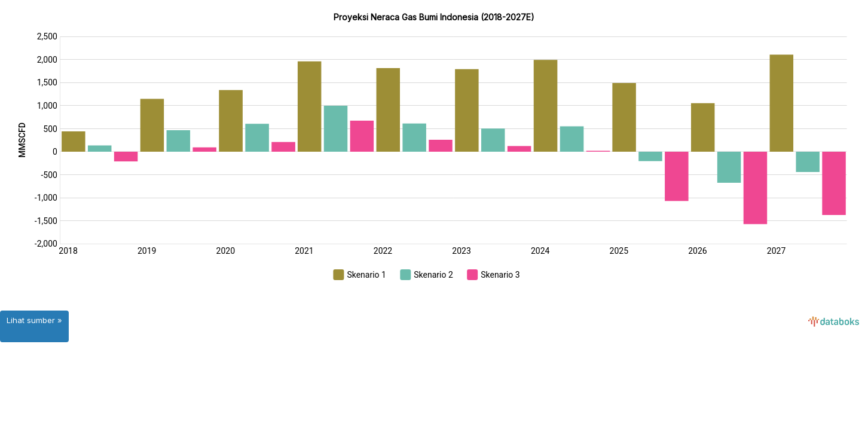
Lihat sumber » (34, 320)
